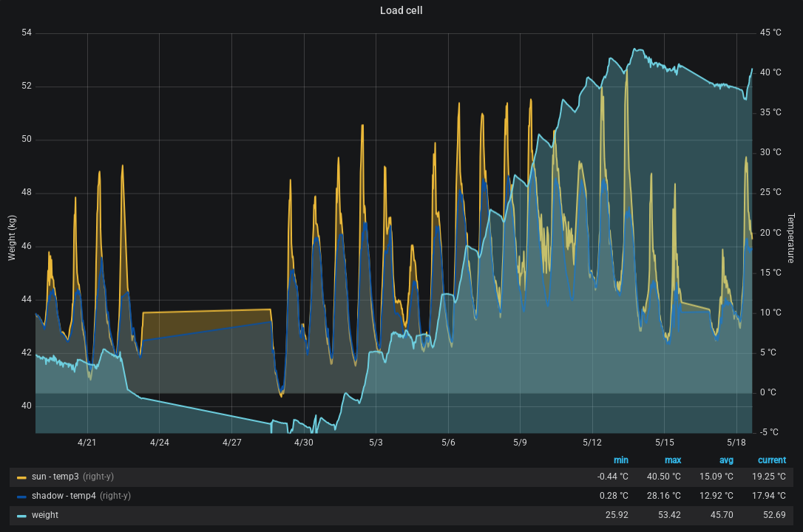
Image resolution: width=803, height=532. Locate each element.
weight (45, 515)
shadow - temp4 (64, 496)
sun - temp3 (55, 477)
